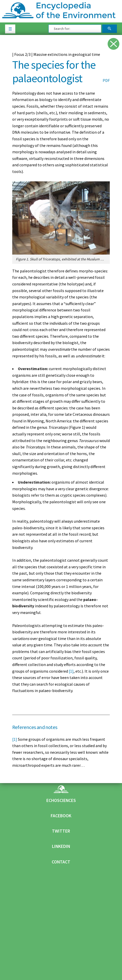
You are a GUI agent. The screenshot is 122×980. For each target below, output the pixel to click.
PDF (106, 80)
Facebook (61, 816)
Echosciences (61, 800)
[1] (71, 671)
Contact (61, 862)
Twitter (61, 831)
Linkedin (61, 846)
